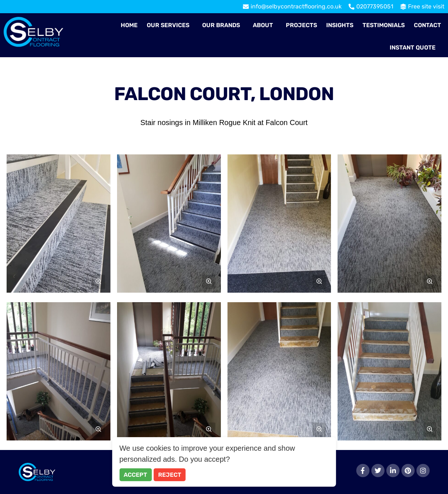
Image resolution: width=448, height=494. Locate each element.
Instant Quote (413, 47)
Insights (340, 25)
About (263, 25)
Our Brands (221, 25)
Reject (170, 475)
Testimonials (384, 25)
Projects (301, 25)
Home (129, 25)
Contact (427, 25)
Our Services (168, 25)
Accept (135, 475)
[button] (170, 25)
